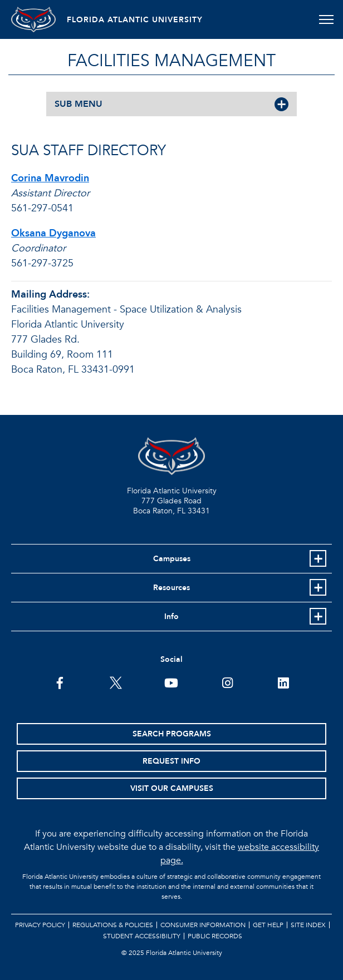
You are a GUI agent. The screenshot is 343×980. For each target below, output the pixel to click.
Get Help (268, 925)
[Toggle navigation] (326, 19)
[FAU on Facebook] (60, 682)
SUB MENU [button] (79, 104)
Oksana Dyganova (53, 233)
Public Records (215, 936)
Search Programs (172, 734)
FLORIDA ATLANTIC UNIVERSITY (135, 20)
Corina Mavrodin (50, 178)
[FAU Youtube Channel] (171, 682)
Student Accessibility (142, 936)
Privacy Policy (40, 925)
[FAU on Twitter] (116, 682)
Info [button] (171, 617)
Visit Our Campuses (172, 788)
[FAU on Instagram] (227, 682)
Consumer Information (203, 925)
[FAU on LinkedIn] (283, 682)
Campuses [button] (172, 559)
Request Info (171, 761)
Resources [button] (171, 588)
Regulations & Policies (113, 925)
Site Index (308, 925)
